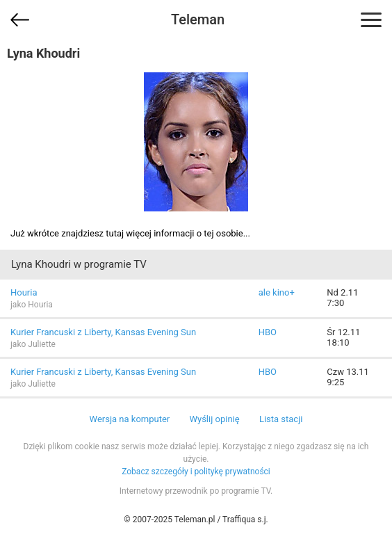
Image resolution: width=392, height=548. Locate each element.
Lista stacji (281, 419)
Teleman (198, 19)
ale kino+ (277, 292)
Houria (24, 292)
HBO (268, 332)
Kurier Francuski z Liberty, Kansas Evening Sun (103, 332)
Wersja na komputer (130, 419)
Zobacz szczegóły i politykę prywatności (196, 472)
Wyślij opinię (214, 419)
